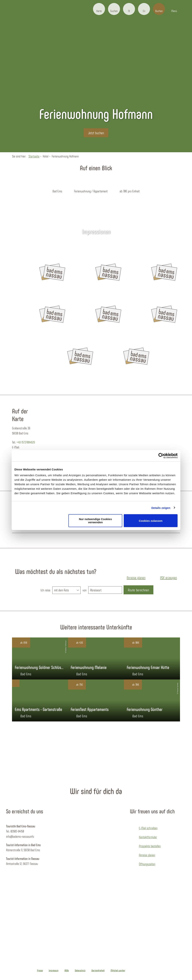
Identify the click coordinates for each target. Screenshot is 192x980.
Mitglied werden (118, 970)
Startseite (34, 156)
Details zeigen (161, 508)
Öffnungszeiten (147, 864)
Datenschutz (80, 970)
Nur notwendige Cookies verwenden (95, 521)
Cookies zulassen (151, 521)
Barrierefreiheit (98, 970)
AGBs (67, 970)
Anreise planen (147, 855)
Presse (40, 970)
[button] (99, 9)
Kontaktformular (148, 837)
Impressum (54, 970)
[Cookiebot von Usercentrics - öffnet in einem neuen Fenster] (161, 456)
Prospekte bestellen (150, 846)
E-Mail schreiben (148, 828)
